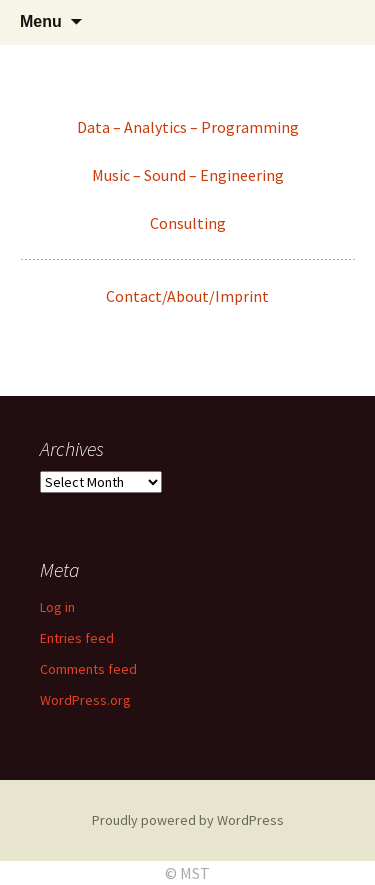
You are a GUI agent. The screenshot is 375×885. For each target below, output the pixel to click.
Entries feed (77, 638)
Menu (41, 21)
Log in (57, 607)
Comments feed (88, 669)
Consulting (188, 223)
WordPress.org (85, 700)
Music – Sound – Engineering (188, 175)
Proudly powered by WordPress (188, 820)
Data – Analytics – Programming (188, 127)
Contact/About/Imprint (187, 296)
